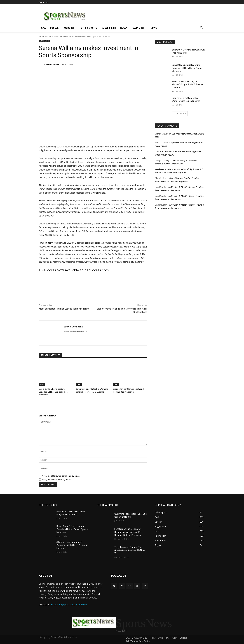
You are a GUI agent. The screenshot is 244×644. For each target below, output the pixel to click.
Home (42, 36)
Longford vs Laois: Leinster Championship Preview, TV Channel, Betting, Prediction (128, 532)
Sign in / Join (44, 2)
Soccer (54, 28)
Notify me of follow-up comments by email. (61, 476)
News (154, 28)
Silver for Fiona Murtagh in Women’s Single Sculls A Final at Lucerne (187, 85)
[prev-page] (41, 402)
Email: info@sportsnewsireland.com (69, 604)
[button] (201, 28)
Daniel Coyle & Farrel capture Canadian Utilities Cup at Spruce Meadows (53, 392)
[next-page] (46, 402)
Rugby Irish (69, 28)
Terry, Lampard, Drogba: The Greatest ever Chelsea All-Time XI (130, 550)
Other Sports (89, 28)
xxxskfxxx (159, 169)
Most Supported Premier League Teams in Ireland (64, 309)
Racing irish (139, 28)
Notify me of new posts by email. (57, 480)
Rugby (124, 28)
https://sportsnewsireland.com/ (76, 331)
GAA (43, 28)
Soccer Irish (109, 28)
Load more (180, 114)
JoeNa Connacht (53, 64)
